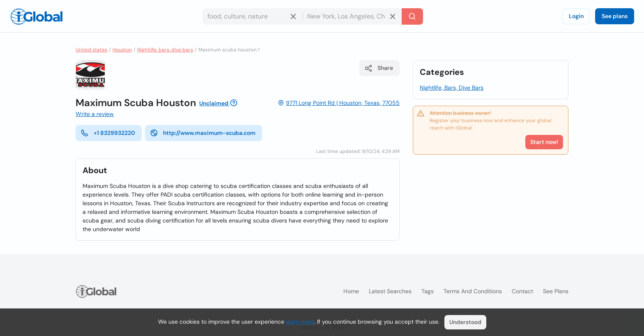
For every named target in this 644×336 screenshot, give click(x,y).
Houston (122, 50)
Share (379, 68)
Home (351, 291)
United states (91, 50)
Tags (428, 291)
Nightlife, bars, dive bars (165, 50)
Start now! (544, 142)
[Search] (412, 16)
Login (576, 16)
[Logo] (37, 16)
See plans (615, 16)
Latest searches (390, 291)
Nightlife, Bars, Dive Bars (452, 88)
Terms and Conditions (473, 291)
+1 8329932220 (108, 133)
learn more (300, 322)
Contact (522, 291)
